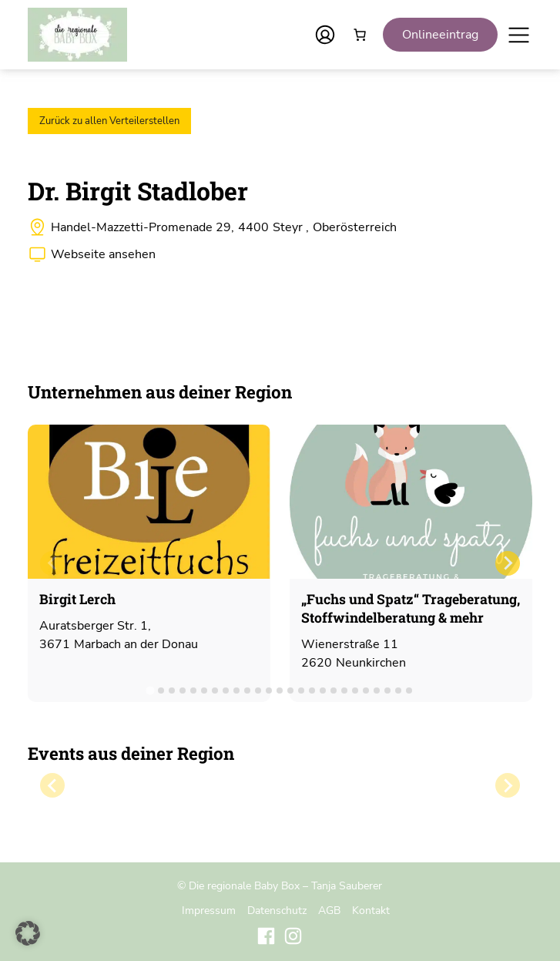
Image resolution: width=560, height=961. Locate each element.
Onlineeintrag (440, 35)
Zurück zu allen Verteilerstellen (109, 121)
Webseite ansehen (103, 254)
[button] (28, 933)
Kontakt (371, 910)
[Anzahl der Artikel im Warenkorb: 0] (360, 35)
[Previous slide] (52, 563)
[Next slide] (508, 563)
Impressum (209, 910)
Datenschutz (277, 910)
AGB (329, 910)
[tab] (151, 690)
